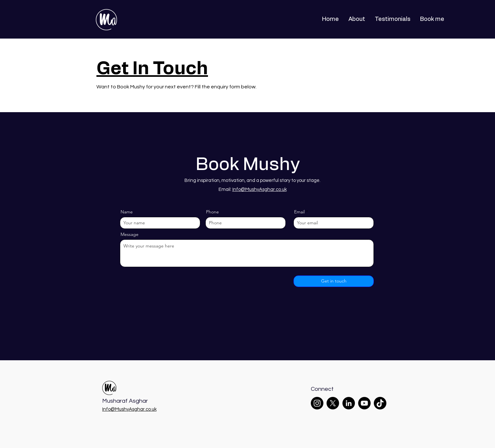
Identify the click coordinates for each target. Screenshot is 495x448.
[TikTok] (380, 403)
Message (130, 234)
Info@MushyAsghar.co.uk (260, 189)
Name (127, 212)
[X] (333, 403)
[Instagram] (317, 403)
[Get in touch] (334, 281)
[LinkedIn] (349, 403)
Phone (212, 212)
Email (299, 212)
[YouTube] (364, 403)
